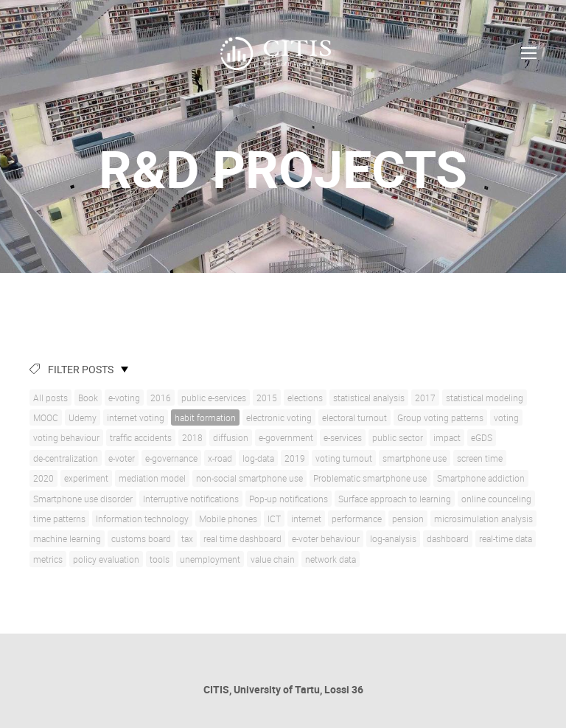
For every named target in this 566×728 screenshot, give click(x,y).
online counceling (496, 499)
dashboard (448, 538)
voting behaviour (66, 437)
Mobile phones (228, 519)
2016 (161, 398)
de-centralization (66, 458)
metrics (48, 559)
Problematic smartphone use (370, 478)
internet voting (136, 417)
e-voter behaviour (326, 538)
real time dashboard (242, 538)
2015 (267, 398)
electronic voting (279, 417)
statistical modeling (485, 398)
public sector (398, 437)
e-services (343, 437)
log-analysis (393, 538)
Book (88, 398)
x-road (220, 458)
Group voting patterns (440, 417)
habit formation (205, 417)
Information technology (142, 519)
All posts (50, 398)
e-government (286, 437)
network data (331, 559)
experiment (86, 478)
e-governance (171, 458)
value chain (273, 559)
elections (305, 398)
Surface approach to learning (395, 499)
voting (506, 417)
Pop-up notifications (289, 499)
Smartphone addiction (481, 478)
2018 (192, 437)
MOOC (46, 417)
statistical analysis (369, 398)
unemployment (210, 559)
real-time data (506, 538)
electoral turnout (354, 417)
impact (447, 437)
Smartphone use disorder (83, 499)
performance (357, 519)
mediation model (152, 478)
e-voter (122, 458)
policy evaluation (106, 559)
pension (408, 519)
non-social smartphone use (249, 478)
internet (306, 519)
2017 (425, 398)
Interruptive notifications (191, 499)
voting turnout (344, 458)
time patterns (59, 519)
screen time (480, 458)
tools (160, 559)
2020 (43, 478)
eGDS (482, 437)
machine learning (67, 538)
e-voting (124, 398)
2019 (295, 458)
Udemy (83, 417)
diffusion (231, 437)
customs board (141, 538)
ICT (274, 519)
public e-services (214, 398)
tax (187, 538)
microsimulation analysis (483, 519)
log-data (258, 458)
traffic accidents (141, 437)
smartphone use (415, 458)
